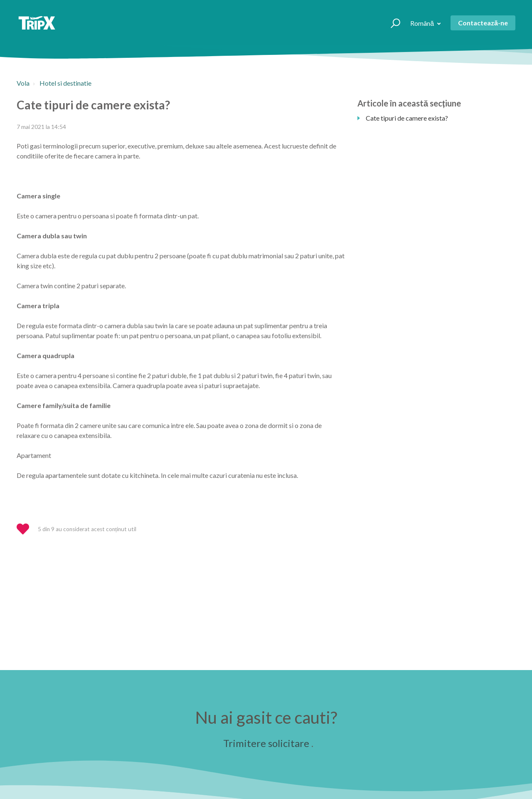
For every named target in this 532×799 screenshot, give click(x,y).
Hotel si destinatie (65, 83)
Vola (23, 83)
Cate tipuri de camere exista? (407, 118)
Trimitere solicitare (266, 743)
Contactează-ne (483, 23)
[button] (392, 23)
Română (423, 23)
